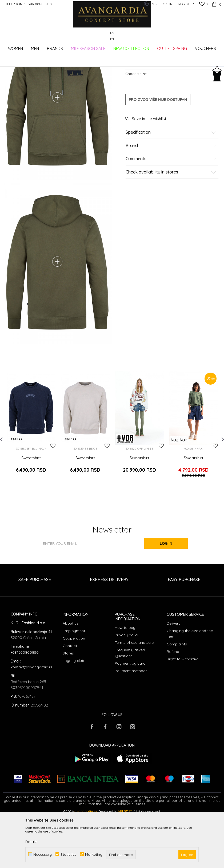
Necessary (43, 854)
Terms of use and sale (134, 698)
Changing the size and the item (190, 689)
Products (59, 59)
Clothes (75, 59)
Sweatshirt (31, 516)
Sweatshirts (93, 59)
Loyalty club (73, 716)
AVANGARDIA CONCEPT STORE (25, 59)
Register (186, 4)
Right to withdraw (182, 714)
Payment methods (131, 726)
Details (31, 842)
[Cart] (216, 4)
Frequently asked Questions (130, 708)
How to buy (125, 683)
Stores (68, 708)
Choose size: (136, 127)
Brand (171, 199)
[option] (31, 486)
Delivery (174, 678)
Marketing (94, 854)
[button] (219, 49)
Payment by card (130, 719)
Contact (70, 701)
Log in (171, 599)
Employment (74, 686)
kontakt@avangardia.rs (31, 722)
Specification (171, 186)
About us (71, 678)
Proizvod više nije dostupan (158, 153)
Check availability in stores (171, 225)
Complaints (177, 699)
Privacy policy (127, 691)
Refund (173, 707)
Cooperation (74, 693)
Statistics (68, 854)
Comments (171, 212)
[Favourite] (203, 5)
